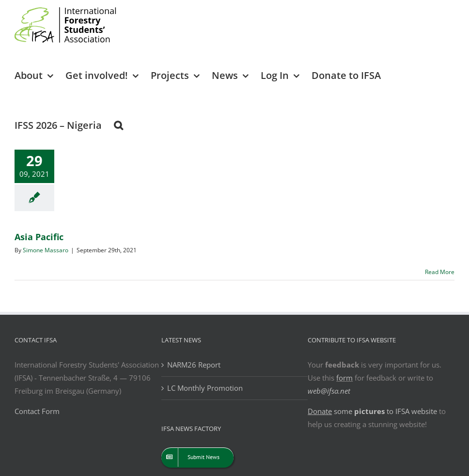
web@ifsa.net (329, 391)
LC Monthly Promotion (205, 388)
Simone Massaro (46, 250)
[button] (118, 125)
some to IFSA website (372, 411)
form (344, 378)
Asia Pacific (39, 237)
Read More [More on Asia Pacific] (440, 272)
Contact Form (37, 411)
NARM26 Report (194, 365)
